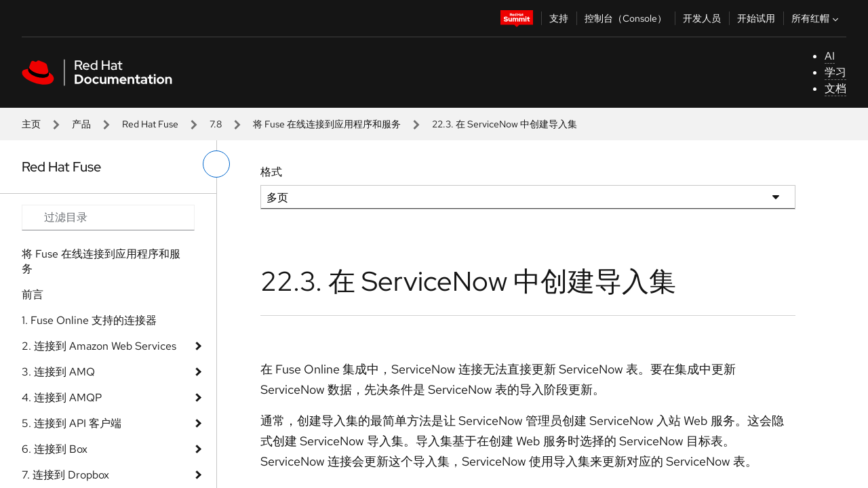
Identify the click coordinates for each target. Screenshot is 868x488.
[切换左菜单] (216, 164)
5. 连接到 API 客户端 (72, 423)
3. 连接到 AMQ (58, 372)
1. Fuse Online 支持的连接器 (89, 320)
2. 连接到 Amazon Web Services (99, 346)
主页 (31, 124)
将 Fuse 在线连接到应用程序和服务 (327, 124)
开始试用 (756, 18)
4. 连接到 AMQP (62, 398)
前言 (33, 294)
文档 (835, 88)
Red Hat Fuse (150, 124)
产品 (81, 124)
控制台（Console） (626, 18)
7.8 (216, 124)
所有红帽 (816, 18)
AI (830, 56)
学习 (835, 72)
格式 (271, 172)
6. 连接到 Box (55, 449)
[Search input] (108, 218)
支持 (559, 18)
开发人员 (702, 18)
